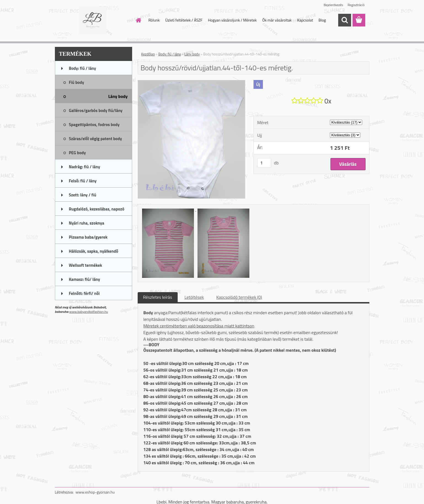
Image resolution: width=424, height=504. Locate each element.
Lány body (192, 54)
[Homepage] (138, 20)
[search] (345, 20)
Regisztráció (356, 5)
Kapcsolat (305, 20)
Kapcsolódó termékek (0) (239, 297)
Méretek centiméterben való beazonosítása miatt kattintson (199, 326)
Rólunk (154, 20)
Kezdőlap (148, 54)
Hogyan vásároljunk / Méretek (232, 20)
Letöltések (194, 297)
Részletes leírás (158, 297)
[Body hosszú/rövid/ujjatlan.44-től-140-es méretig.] (192, 82)
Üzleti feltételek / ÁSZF (184, 20)
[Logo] (93, 20)
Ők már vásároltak (277, 20)
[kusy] (264, 163)
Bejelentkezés (334, 5)
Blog (322, 20)
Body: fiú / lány (170, 54)
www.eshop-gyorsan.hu (95, 492)
